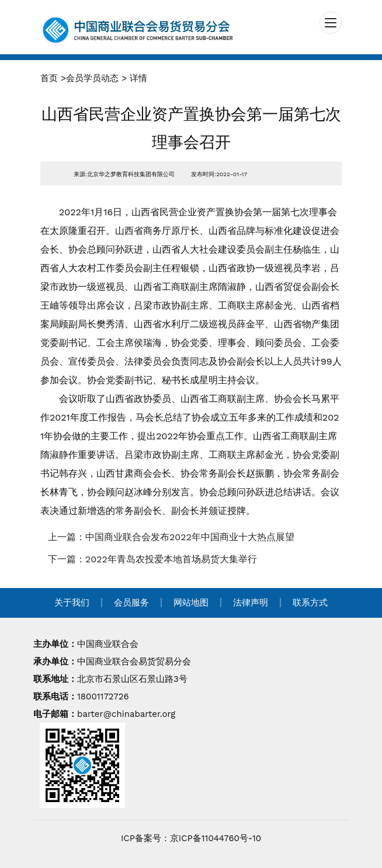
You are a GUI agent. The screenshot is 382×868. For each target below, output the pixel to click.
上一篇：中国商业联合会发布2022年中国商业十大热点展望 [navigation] (171, 537)
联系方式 (310, 603)
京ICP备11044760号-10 (216, 838)
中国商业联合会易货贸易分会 (134, 661)
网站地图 (191, 603)
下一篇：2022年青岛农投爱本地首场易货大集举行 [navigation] (152, 559)
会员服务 (131, 603)
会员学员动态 (92, 78)
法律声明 (251, 603)
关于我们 (72, 603)
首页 (49, 78)
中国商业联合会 (108, 644)
